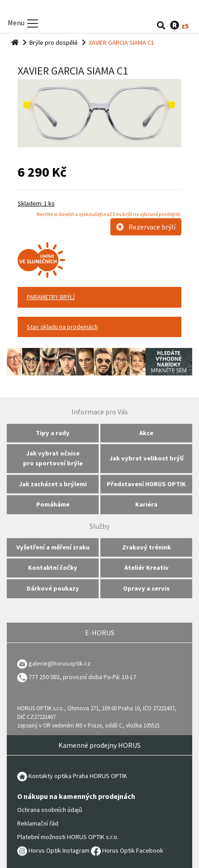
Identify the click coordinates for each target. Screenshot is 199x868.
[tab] (99, 297)
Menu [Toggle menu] (24, 23)
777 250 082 (38, 677)
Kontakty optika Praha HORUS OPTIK (72, 776)
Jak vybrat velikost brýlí (147, 458)
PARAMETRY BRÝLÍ (51, 297)
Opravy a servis (146, 588)
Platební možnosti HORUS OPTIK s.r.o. (68, 837)
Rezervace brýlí (146, 227)
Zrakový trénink (147, 547)
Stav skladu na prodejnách (62, 327)
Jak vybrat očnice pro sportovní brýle (53, 458)
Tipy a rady (53, 433)
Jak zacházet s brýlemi (53, 484)
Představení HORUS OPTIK (146, 484)
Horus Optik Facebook (127, 850)
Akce (146, 433)
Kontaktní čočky (53, 568)
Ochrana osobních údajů (50, 810)
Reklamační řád (38, 823)
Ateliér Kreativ (147, 568)
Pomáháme (53, 504)
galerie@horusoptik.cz (59, 663)
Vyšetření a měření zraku (53, 547)
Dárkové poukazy (53, 588)
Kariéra (146, 504)
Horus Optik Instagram (53, 850)
